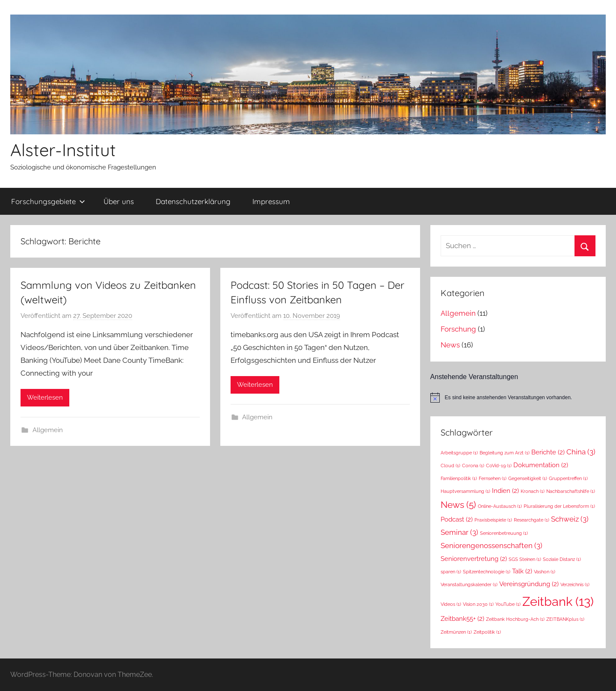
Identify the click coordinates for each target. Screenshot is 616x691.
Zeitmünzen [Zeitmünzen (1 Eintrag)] (456, 632)
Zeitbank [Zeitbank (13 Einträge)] (558, 601)
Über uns (119, 201)
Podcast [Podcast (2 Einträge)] (457, 519)
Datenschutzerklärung (193, 201)
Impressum (271, 201)
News (450, 345)
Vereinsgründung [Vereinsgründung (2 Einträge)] (529, 584)
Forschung (458, 329)
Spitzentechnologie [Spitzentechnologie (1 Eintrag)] (487, 572)
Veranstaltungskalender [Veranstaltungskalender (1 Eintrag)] (469, 584)
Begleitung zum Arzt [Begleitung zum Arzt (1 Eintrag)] (505, 453)
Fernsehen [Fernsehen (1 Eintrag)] (493, 478)
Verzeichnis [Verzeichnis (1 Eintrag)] (575, 584)
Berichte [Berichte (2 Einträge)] (548, 452)
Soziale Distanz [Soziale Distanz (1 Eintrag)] (562, 559)
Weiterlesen (45, 397)
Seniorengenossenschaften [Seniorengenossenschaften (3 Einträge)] (492, 546)
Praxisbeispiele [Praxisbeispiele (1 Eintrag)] (493, 520)
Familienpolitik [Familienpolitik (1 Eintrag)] (459, 478)
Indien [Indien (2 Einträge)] (505, 491)
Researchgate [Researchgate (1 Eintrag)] (532, 520)
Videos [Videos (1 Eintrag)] (451, 604)
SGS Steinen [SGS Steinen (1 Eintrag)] (525, 559)
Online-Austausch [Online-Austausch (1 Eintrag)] (500, 506)
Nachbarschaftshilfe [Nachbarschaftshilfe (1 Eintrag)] (571, 491)
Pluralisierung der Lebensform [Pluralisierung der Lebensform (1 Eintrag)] (559, 506)
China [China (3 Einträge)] (581, 452)
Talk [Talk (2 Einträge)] (522, 571)
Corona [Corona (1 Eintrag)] (473, 466)
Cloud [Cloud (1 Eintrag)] (450, 466)
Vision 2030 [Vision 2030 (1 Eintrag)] (478, 604)
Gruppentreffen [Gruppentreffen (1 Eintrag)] (568, 478)
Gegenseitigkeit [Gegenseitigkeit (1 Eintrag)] (528, 478)
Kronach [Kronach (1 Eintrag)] (533, 491)
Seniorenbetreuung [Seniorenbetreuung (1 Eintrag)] (504, 533)
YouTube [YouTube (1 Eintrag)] (508, 604)
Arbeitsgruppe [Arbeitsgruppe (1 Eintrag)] (459, 453)
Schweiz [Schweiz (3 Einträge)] (570, 519)
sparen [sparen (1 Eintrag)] (451, 572)
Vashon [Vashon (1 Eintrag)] (545, 572)
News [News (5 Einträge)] (458, 505)
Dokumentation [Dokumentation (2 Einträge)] (541, 465)
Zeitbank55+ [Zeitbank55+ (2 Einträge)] (462, 618)
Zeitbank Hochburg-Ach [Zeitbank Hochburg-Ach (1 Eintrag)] (515, 619)
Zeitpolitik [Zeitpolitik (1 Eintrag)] (487, 632)
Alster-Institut (63, 150)
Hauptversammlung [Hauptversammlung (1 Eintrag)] (465, 491)
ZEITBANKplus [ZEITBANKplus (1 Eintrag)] (565, 619)
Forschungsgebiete (48, 201)
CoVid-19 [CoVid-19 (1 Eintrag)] (499, 466)
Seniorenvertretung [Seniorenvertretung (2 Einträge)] (474, 559)
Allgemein (48, 430)
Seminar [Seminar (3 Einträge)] (459, 532)
